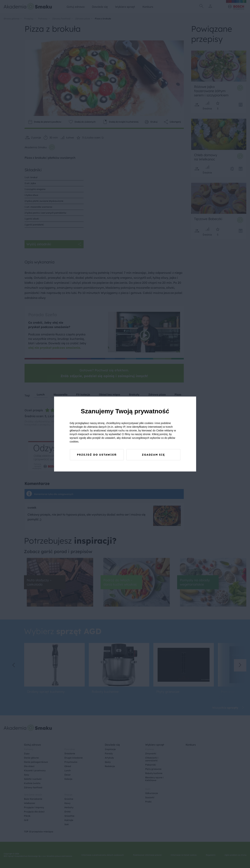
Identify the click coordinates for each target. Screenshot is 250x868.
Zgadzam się (153, 455)
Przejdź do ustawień (97, 455)
